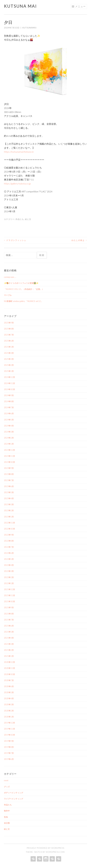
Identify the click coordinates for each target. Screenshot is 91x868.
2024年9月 (9, 395)
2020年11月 (9, 668)
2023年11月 (9, 456)
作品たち (20, 219)
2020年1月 (9, 717)
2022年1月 (9, 583)
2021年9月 (9, 607)
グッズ (7, 787)
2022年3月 (9, 571)
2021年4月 (9, 638)
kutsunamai (29, 28)
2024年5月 (9, 420)
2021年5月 (9, 632)
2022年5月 (9, 559)
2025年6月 (9, 341)
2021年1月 (9, 656)
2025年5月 (9, 347)
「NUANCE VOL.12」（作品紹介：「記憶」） (24, 289)
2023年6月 (9, 486)
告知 (6, 817)
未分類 (7, 823)
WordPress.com (55, 852)
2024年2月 (9, 438)
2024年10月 (9, 389)
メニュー (81, 6)
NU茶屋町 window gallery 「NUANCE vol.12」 (23, 301)
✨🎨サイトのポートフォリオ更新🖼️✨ (21, 283)
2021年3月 (9, 644)
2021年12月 (9, 589)
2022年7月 (9, 547)
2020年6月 (9, 686)
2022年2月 (9, 577)
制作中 (7, 811)
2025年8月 (9, 329)
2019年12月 (9, 723)
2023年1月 (9, 517)
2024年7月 (9, 407)
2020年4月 (9, 698)
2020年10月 (9, 674)
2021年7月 (9, 620)
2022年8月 (9, 541)
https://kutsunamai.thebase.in (19, 152)
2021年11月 (9, 595)
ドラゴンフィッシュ (15, 240)
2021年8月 (9, 614)
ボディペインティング (14, 793)
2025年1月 (9, 371)
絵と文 (28, 219)
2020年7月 (9, 680)
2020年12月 (9, 662)
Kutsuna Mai (20, 6)
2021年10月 (9, 601)
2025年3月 (9, 359)
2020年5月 (9, 692)
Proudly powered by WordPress (45, 848)
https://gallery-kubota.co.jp (17, 183)
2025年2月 (9, 365)
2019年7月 (9, 753)
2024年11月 (9, 383)
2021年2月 (9, 650)
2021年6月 (9, 626)
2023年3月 (9, 504)
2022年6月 (9, 553)
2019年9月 (9, 741)
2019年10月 (9, 735)
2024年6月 (9, 413)
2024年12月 (9, 377)
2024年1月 (9, 444)
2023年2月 (9, 510)
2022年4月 (9, 565)
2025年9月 (9, 323)
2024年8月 (9, 401)
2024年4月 (9, 426)
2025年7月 (9, 335)
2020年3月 (9, 704)
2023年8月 (9, 474)
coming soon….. (10, 277)
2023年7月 (9, 480)
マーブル (8, 295)
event (6, 780)
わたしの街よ (79, 240)
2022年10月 (9, 529)
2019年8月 (9, 747)
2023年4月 (9, 498)
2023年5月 (9, 492)
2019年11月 (9, 729)
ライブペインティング (14, 799)
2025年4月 (9, 353)
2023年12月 (9, 450)
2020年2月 (9, 711)
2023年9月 (9, 468)
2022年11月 (9, 523)
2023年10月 (9, 462)
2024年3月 (9, 432)
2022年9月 (9, 535)
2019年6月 (9, 759)
